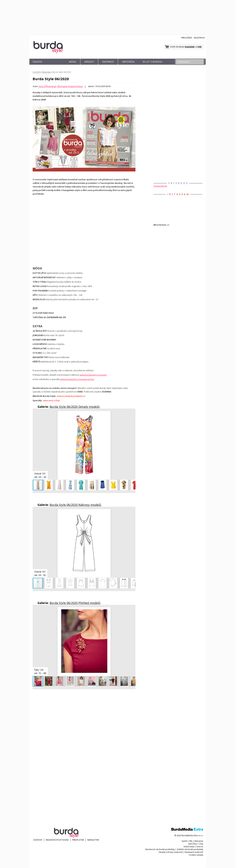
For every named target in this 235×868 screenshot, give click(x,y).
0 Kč (200, 47)
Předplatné (78, 840)
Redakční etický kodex (57, 840)
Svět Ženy (192, 844)
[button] (133, 414)
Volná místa (189, 847)
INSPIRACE (108, 62)
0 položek (190, 47)
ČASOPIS (37, 62)
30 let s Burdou (152, 62)
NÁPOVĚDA (128, 62)
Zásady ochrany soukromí (171, 852)
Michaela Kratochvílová (70, 86)
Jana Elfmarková (47, 86)
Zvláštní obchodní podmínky (190, 849)
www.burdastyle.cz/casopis (93, 375)
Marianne (199, 841)
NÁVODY (89, 62)
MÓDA (72, 62)
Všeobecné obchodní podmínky (160, 849)
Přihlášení (186, 38)
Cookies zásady (196, 855)
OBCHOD (55, 65)
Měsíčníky (47, 72)
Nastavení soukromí (194, 852)
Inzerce (200, 847)
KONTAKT (38, 840)
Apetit (184, 841)
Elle (191, 841)
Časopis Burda (160, 186)
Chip (201, 844)
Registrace (199, 38)
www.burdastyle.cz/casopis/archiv (77, 379)
